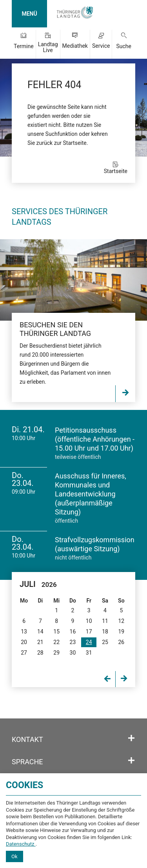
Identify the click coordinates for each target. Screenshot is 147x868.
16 (73, 632)
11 (105, 621)
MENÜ (29, 14)
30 (73, 653)
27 (24, 653)
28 (40, 653)
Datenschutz (21, 844)
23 (73, 642)
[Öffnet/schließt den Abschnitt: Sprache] (131, 761)
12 (121, 621)
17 (89, 632)
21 (40, 642)
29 (56, 653)
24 (89, 642)
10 (89, 621)
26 (121, 642)
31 (89, 653)
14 (40, 632)
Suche (124, 46)
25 (105, 642)
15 (56, 632)
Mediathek (75, 46)
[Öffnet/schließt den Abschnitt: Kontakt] (131, 738)
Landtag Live (48, 47)
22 (56, 642)
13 (24, 632)
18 (105, 632)
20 (24, 642)
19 (121, 632)
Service (101, 46)
